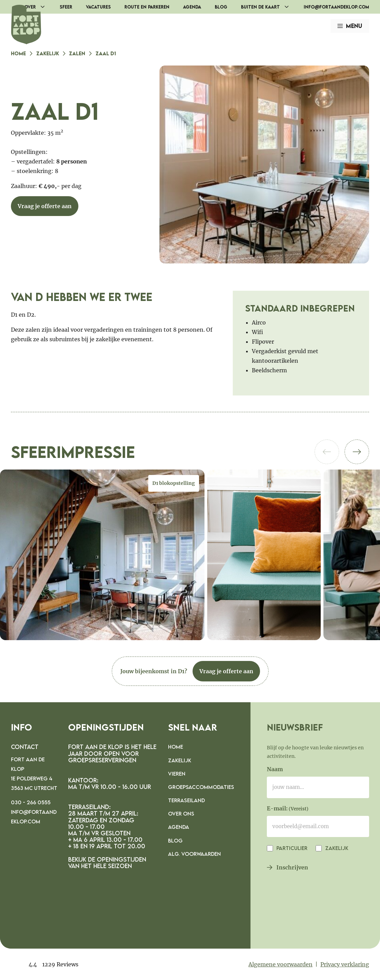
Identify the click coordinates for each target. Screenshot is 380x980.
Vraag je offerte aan (45, 206)
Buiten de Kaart (269, 7)
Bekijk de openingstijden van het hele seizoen (107, 863)
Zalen (77, 53)
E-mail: (288, 809)
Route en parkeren (147, 7)
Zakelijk (48, 53)
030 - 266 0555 (31, 802)
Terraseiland (186, 800)
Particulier (291, 848)
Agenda (192, 7)
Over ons (181, 813)
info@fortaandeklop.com (336, 7)
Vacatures (98, 7)
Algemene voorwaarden (280, 964)
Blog (221, 7)
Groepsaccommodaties (201, 787)
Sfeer (66, 7)
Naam (275, 769)
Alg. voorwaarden (194, 854)
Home (18, 53)
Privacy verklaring (345, 964)
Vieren (177, 774)
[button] (357, 452)
